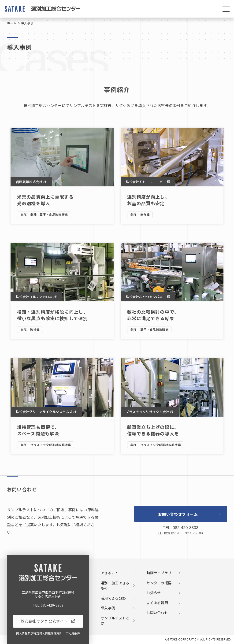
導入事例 (108, 608)
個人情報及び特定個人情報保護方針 (39, 633)
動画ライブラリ (159, 573)
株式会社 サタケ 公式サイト (44, 621)
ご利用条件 (73, 633)
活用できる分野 (113, 598)
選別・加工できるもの (115, 586)
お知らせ (154, 593)
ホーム (12, 23)
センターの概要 (159, 583)
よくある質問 (157, 603)
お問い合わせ (157, 613)
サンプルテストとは (115, 621)
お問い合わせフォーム (178, 514)
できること (110, 573)
